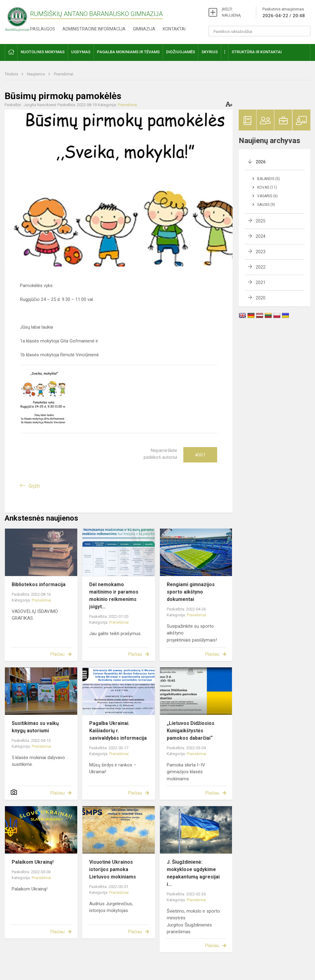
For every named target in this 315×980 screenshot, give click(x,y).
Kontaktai (174, 29)
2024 (261, 236)
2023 (261, 252)
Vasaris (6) (267, 196)
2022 (261, 267)
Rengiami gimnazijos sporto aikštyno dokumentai (191, 592)
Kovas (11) (267, 187)
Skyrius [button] (210, 52)
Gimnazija (144, 29)
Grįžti (34, 486)
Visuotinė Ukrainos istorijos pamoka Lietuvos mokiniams (113, 869)
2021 (261, 282)
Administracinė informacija (94, 29)
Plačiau (58, 654)
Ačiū (200, 455)
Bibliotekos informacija (39, 584)
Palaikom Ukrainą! (33, 862)
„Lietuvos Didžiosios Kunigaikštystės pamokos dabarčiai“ (191, 731)
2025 (261, 221)
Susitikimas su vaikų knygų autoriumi (35, 727)
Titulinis (12, 74)
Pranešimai (64, 74)
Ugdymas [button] (81, 52)
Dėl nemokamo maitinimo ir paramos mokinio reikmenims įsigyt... (114, 596)
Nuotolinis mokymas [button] (43, 52)
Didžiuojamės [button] (181, 52)
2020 (261, 298)
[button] (11, 52)
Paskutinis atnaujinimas (284, 13)
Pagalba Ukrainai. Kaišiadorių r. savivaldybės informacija (118, 731)
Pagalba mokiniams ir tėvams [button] (128, 52)
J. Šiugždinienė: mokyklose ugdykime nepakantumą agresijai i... (193, 873)
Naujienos (36, 74)
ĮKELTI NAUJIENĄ (231, 12)
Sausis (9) (266, 205)
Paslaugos (43, 29)
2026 (261, 162)
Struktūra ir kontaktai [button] (257, 52)
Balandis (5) (269, 179)
